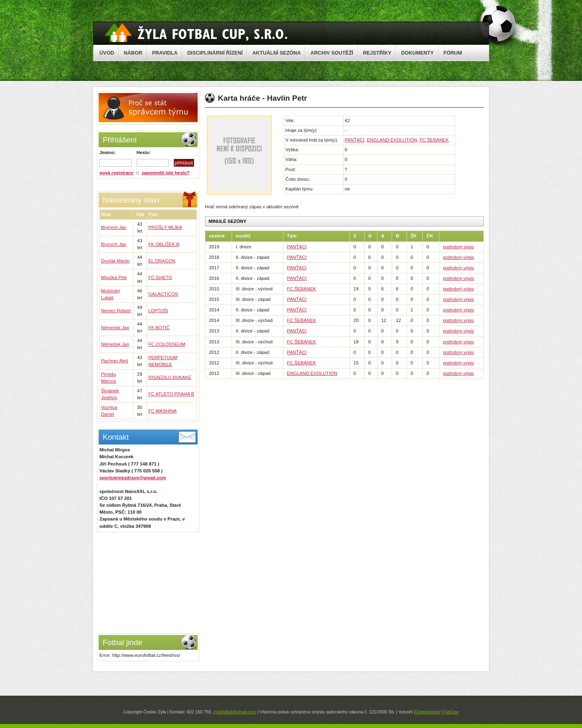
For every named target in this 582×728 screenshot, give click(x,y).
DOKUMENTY (417, 53)
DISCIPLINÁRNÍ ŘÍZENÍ (215, 53)
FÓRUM (453, 53)
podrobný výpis (459, 247)
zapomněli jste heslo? (166, 173)
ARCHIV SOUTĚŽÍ (332, 53)
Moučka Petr (114, 277)
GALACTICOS (163, 294)
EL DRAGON (162, 261)
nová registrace (116, 173)
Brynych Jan (114, 227)
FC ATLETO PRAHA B (171, 394)
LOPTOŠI (158, 311)
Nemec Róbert (116, 311)
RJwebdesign (427, 712)
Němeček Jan (115, 328)
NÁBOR (133, 53)
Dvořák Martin (115, 261)
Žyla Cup (196, 33)
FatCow (451, 712)
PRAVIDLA (165, 53)
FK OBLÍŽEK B (164, 244)
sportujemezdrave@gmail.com (133, 478)
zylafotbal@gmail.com (235, 712)
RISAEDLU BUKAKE (170, 377)
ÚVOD (107, 53)
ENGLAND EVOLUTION (392, 140)
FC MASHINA (162, 411)
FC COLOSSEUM (167, 344)
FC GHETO (160, 277)
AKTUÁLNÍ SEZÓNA (276, 53)
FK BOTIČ (159, 328)
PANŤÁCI (355, 140)
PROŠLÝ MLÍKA (165, 227)
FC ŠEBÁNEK (434, 140)
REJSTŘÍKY (377, 53)
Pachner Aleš (115, 361)
